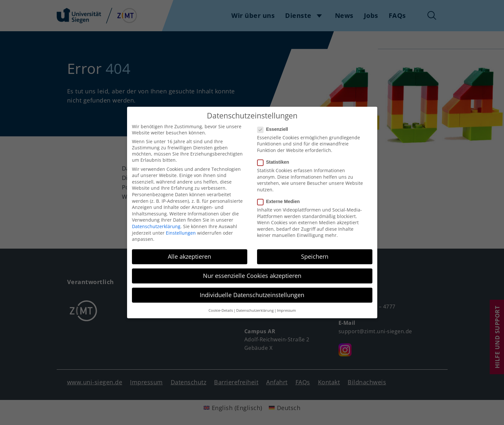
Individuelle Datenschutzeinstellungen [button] (252, 290)
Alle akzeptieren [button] (189, 251)
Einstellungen (181, 228)
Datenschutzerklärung (156, 221)
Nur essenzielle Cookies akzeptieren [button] (252, 270)
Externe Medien (281, 196)
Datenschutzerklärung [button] (255, 305)
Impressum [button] (286, 305)
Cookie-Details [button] (221, 305)
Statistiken (275, 157)
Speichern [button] (315, 251)
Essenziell (275, 124)
